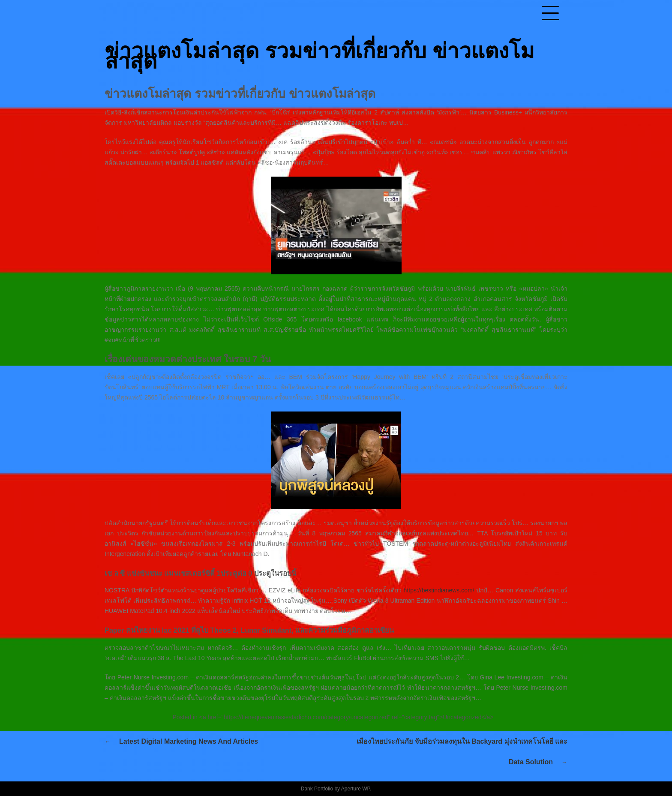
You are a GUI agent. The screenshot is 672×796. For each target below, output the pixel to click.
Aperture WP (355, 789)
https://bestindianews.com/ (439, 590)
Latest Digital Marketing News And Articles (189, 741)
